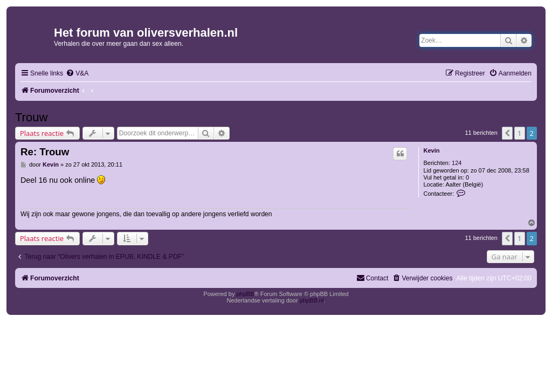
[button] (507, 133)
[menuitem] (77, 74)
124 (457, 163)
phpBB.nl (312, 300)
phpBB (245, 294)
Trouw (31, 117)
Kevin (431, 150)
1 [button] (519, 133)
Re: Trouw (45, 152)
